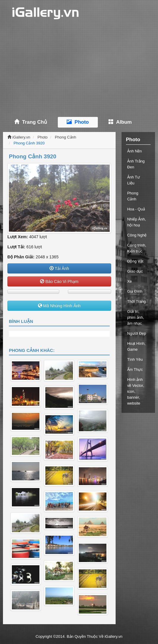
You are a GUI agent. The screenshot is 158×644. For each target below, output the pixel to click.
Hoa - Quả (136, 209)
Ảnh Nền (135, 151)
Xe (130, 281)
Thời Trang (137, 301)
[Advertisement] (79, 71)
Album (120, 122)
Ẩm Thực (135, 370)
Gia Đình (135, 291)
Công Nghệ (137, 235)
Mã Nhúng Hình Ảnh (59, 306)
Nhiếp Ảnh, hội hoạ (137, 222)
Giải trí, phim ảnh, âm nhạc (136, 317)
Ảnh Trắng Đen (136, 164)
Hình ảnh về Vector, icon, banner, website (136, 391)
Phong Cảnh (66, 137)
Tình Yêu (135, 359)
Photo (78, 122)
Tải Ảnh (59, 268)
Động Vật (135, 261)
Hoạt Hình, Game (136, 346)
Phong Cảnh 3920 (29, 143)
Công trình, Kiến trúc (137, 248)
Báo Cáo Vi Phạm (59, 281)
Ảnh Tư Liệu (134, 180)
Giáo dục (135, 271)
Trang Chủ (31, 122)
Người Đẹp (137, 333)
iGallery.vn (19, 137)
